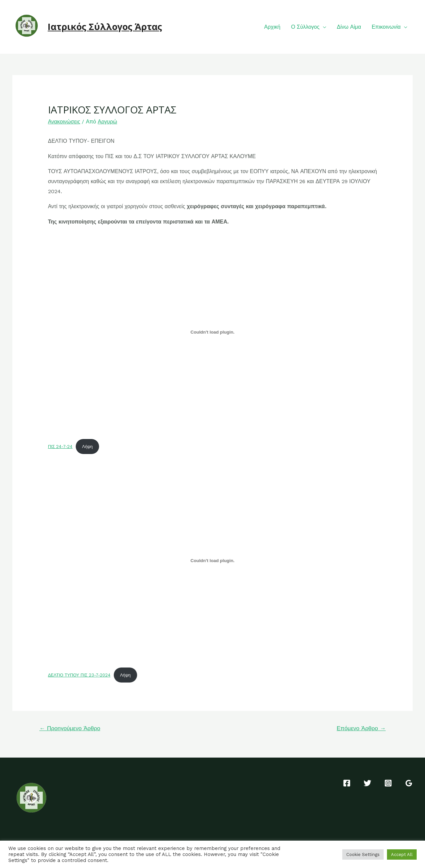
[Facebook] (347, 783)
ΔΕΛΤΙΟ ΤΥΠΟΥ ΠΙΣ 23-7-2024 (79, 675)
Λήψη (87, 447)
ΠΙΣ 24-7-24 (60, 447)
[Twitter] (367, 783)
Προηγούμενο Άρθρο (70, 728)
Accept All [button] (402, 854)
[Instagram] (388, 783)
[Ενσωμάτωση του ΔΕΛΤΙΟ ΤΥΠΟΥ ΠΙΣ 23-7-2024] (213, 560)
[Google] (409, 783)
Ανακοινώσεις (64, 122)
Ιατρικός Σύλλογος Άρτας (105, 27)
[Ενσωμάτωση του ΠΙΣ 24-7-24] (213, 332)
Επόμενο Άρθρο (361, 728)
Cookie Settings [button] (363, 854)
